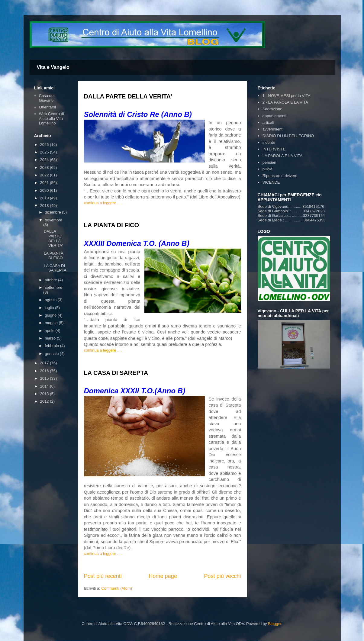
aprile (50, 331)
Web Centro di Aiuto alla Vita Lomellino (52, 118)
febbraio (52, 346)
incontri (269, 142)
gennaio (52, 354)
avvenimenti (273, 129)
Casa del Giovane (47, 98)
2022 (45, 175)
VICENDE (271, 182)
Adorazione (272, 109)
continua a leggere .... (103, 203)
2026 (45, 145)
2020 (45, 190)
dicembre (53, 212)
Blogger (275, 624)
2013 (45, 394)
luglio (50, 308)
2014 (45, 386)
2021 (45, 183)
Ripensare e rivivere (280, 176)
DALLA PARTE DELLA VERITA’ (128, 96)
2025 (45, 152)
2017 (45, 363)
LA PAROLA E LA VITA (282, 156)
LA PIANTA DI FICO (112, 225)
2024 (45, 160)
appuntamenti (274, 116)
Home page (163, 576)
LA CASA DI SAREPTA (116, 373)
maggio (52, 323)
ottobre (51, 280)
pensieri (269, 162)
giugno (51, 315)
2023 (45, 167)
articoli (268, 122)
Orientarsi (47, 107)
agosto (51, 300)
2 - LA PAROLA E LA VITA (285, 102)
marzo (51, 338)
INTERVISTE (274, 149)
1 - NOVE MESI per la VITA (287, 96)
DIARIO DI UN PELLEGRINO (288, 136)
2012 (45, 401)
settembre (53, 287)
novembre (53, 220)
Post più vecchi (222, 576)
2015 (45, 378)
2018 (45, 206)
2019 (45, 198)
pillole (267, 169)
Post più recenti (103, 576)
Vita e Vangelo (53, 67)
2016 (45, 371)
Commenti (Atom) (117, 588)
